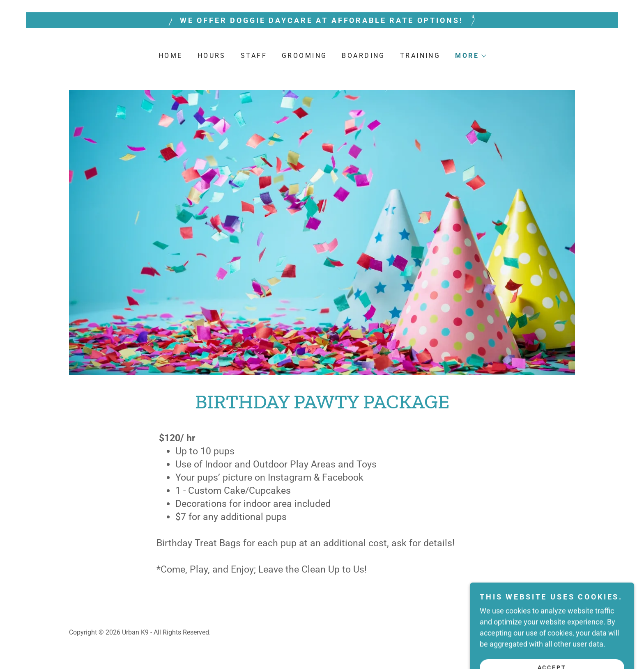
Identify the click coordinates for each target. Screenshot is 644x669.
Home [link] (171, 56)
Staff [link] (254, 56)
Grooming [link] (304, 56)
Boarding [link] (363, 56)
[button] (470, 56)
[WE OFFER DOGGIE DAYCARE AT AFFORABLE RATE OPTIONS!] (322, 20)
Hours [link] (212, 56)
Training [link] (420, 56)
